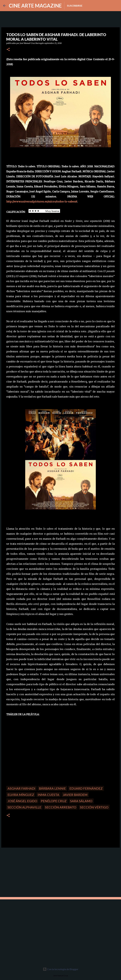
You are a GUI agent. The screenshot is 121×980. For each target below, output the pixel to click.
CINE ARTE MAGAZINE (35, 6)
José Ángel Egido (22, 801)
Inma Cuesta (48, 795)
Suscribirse (75, 6)
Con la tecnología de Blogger (61, 969)
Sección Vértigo (94, 807)
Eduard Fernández (86, 788)
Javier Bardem (75, 795)
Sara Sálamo (81, 801)
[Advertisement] (24, 872)
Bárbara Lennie (52, 788)
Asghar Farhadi (21, 788)
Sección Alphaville (24, 807)
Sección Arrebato (61, 807)
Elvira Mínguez (21, 795)
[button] (8, 50)
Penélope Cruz (54, 801)
